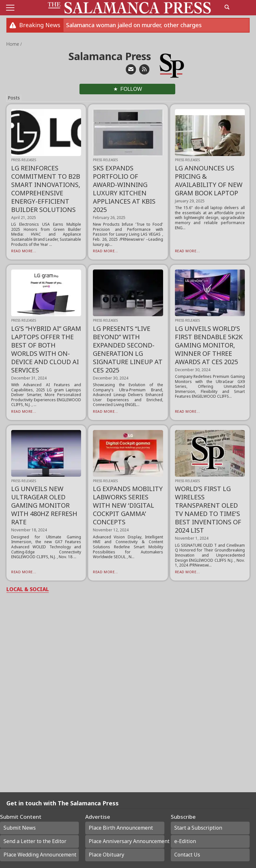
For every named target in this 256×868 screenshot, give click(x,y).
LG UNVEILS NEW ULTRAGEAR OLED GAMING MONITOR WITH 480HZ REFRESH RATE (44, 505)
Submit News (20, 828)
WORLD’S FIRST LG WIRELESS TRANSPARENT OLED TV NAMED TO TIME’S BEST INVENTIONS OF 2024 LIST (208, 509)
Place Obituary (106, 855)
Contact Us (187, 855)
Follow (131, 89)
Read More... (24, 251)
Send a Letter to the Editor (35, 841)
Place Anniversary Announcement (126, 841)
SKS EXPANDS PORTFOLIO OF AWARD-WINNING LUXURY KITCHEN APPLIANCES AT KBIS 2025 (124, 189)
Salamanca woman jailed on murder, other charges (134, 25)
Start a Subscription (198, 828)
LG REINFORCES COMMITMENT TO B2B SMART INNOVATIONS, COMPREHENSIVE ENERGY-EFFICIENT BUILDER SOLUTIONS (46, 189)
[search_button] (227, 7)
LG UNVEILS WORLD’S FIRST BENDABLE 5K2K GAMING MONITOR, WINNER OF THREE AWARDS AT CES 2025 (209, 345)
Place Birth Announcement (121, 828)
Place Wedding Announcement (40, 855)
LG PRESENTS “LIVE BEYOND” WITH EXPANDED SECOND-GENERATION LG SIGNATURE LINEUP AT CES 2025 (128, 349)
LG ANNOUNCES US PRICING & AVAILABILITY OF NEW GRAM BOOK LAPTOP (209, 180)
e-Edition (185, 841)
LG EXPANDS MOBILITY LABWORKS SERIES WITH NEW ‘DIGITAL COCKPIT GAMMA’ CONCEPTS (128, 505)
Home (13, 44)
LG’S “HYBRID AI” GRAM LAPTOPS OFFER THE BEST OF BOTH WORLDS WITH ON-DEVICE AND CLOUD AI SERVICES (46, 349)
